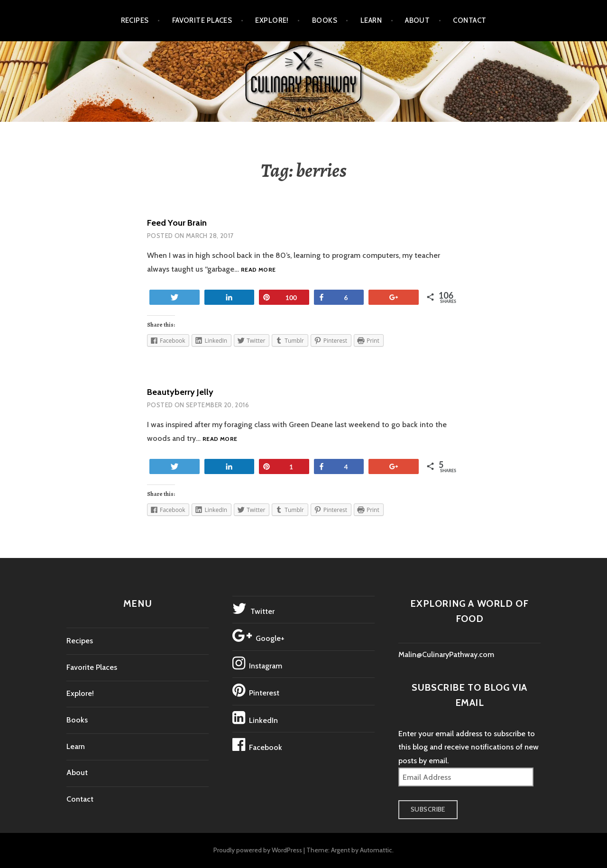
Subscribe (428, 809)
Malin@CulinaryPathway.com (446, 654)
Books (325, 20)
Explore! (272, 20)
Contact (469, 20)
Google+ (258, 636)
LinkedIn (255, 718)
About (417, 20)
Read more (258, 270)
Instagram (257, 663)
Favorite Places (202, 20)
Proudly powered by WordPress (258, 850)
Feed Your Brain (177, 223)
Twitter (253, 609)
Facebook (257, 745)
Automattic (376, 850)
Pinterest (256, 690)
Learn (371, 20)
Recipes (135, 20)
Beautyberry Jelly (180, 392)
